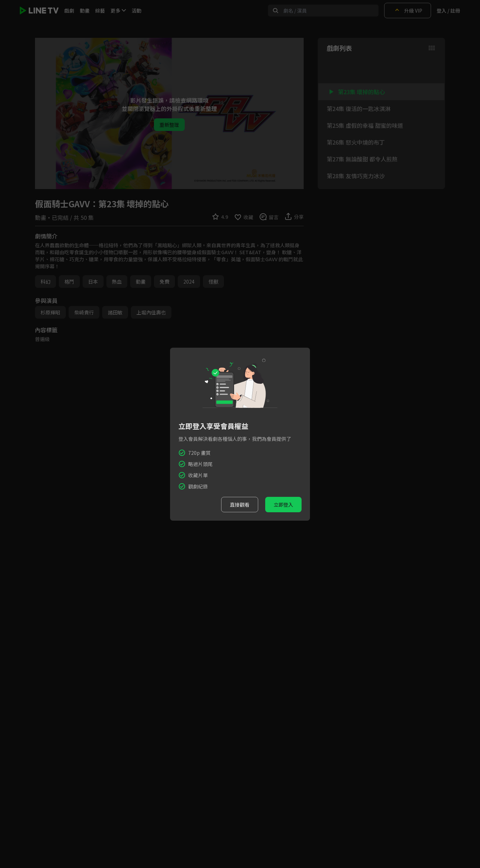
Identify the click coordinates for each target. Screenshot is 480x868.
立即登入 (283, 505)
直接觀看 (240, 505)
